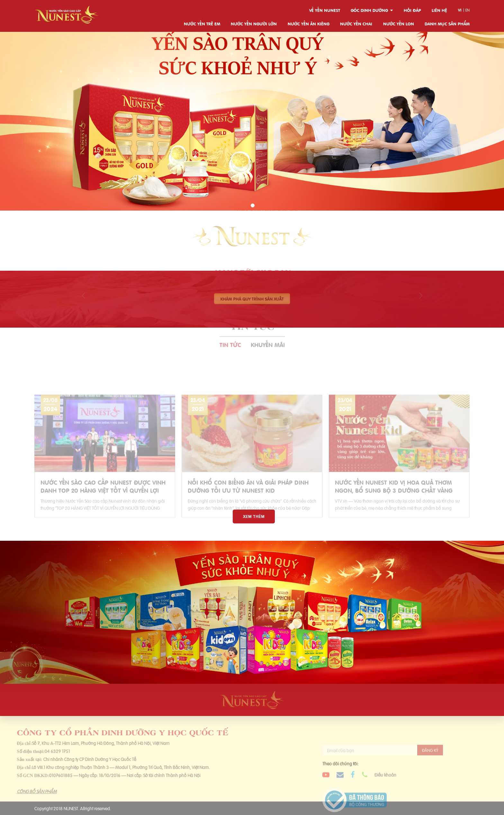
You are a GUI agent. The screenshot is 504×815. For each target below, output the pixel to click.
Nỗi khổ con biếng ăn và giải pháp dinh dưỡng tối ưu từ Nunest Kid (248, 498)
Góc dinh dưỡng (369, 10)
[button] (253, 205)
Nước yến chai (356, 23)
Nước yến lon (399, 23)
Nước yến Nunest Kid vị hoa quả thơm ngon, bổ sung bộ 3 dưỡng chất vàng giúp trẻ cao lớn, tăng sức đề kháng (394, 498)
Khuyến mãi (268, 333)
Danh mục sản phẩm (447, 23)
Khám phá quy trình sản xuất (252, 299)
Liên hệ (439, 10)
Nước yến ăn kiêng (309, 23)
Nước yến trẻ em (202, 23)
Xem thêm (254, 516)
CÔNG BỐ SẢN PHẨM (25, 791)
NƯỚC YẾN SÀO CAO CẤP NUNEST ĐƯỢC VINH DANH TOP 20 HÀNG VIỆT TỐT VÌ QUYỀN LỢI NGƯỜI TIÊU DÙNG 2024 (103, 498)
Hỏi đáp (412, 10)
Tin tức (230, 333)
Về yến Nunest (325, 10)
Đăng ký (430, 762)
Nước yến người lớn (254, 23)
